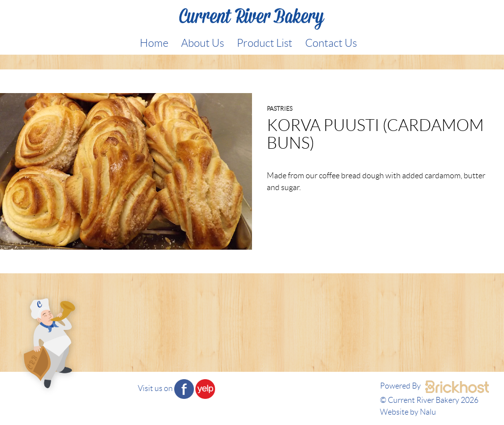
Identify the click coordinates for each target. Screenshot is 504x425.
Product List (265, 43)
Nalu (428, 412)
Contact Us (331, 43)
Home (154, 43)
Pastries (280, 109)
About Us (203, 43)
